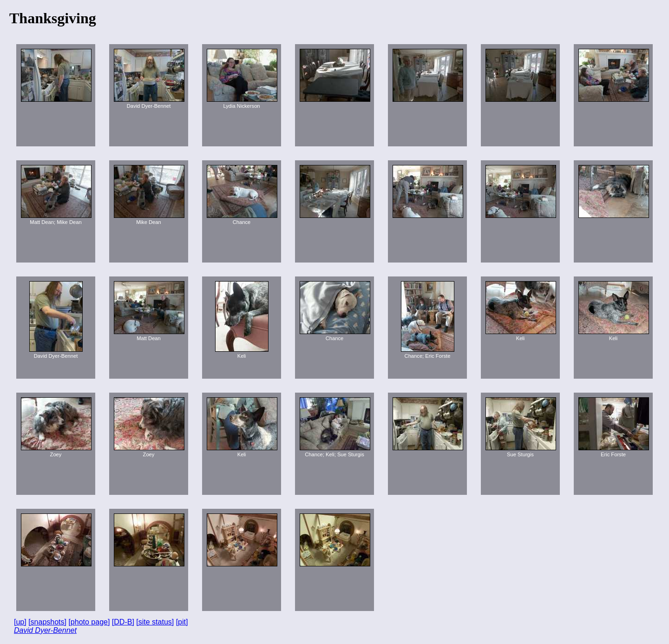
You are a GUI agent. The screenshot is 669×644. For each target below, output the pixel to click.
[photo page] (89, 622)
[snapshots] (47, 622)
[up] (20, 622)
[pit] (182, 622)
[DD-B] (123, 622)
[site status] (155, 622)
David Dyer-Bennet (45, 630)
